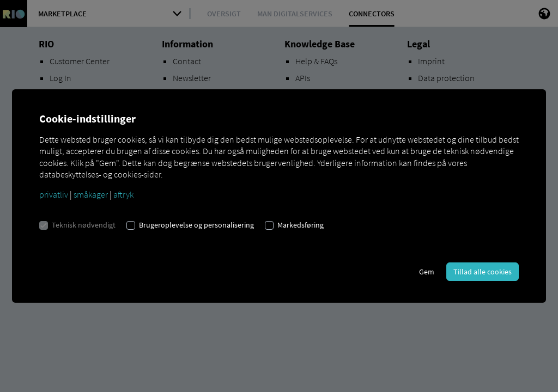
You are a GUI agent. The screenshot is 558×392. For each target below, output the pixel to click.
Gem (427, 272)
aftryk (123, 194)
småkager (91, 194)
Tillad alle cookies (483, 272)
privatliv (54, 194)
